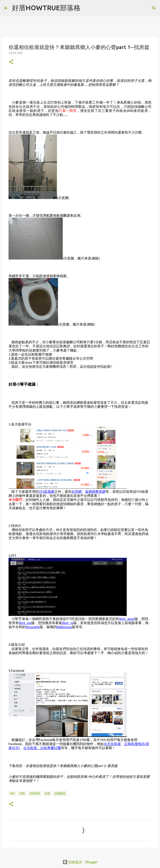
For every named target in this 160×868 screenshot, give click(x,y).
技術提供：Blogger (80, 862)
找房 (22, 793)
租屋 (47, 793)
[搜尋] (154, 8)
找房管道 (35, 793)
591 (12, 794)
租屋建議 (60, 793)
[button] (11, 62)
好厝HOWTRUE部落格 (46, 8)
